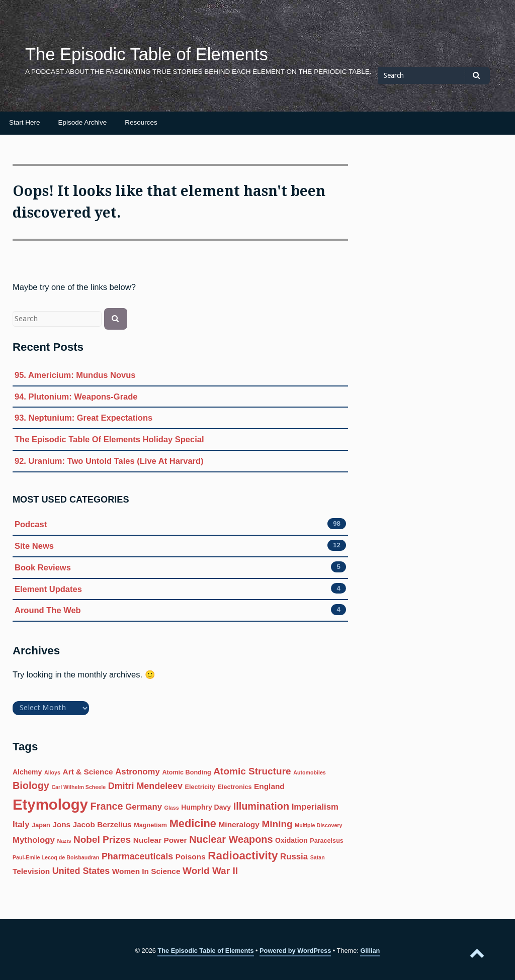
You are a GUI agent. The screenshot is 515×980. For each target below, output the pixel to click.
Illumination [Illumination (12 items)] (261, 806)
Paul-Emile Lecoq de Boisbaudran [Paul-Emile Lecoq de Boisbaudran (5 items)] (56, 857)
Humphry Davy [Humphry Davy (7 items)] (206, 807)
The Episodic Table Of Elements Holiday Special (109, 439)
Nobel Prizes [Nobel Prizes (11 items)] (102, 840)
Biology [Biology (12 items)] (31, 786)
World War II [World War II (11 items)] (210, 871)
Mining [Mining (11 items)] (277, 824)
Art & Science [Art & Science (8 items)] (88, 772)
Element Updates (48, 589)
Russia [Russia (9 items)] (294, 857)
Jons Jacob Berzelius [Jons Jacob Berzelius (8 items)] (92, 824)
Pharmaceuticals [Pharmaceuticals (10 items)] (137, 856)
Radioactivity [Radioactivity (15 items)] (243, 856)
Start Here (25, 122)
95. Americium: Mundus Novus (75, 375)
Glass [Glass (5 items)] (172, 808)
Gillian (370, 951)
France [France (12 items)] (107, 806)
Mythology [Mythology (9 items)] (34, 840)
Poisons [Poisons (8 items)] (191, 857)
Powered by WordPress (295, 951)
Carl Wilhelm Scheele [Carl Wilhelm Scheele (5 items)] (78, 787)
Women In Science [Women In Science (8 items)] (146, 871)
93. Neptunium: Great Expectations (83, 418)
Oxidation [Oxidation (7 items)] (291, 840)
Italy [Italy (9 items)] (21, 824)
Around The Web (48, 610)
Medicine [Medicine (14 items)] (193, 823)
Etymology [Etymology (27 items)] (50, 804)
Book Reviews (43, 568)
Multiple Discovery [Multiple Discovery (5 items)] (318, 825)
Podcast (31, 524)
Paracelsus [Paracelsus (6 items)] (327, 841)
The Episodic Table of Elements (147, 54)
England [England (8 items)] (269, 786)
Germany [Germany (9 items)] (144, 807)
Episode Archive (83, 122)
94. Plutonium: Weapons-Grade (76, 397)
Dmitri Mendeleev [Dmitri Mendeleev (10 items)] (145, 786)
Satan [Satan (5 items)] (318, 857)
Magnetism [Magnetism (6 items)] (150, 825)
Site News (34, 546)
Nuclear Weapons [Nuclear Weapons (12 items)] (231, 839)
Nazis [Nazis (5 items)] (64, 841)
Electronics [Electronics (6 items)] (234, 787)
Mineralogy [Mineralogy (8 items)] (239, 824)
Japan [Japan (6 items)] (41, 825)
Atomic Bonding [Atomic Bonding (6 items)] (186, 772)
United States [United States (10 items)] (81, 871)
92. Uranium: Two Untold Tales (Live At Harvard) (109, 461)
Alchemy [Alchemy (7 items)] (27, 772)
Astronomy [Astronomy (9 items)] (138, 772)
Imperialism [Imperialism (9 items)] (315, 807)
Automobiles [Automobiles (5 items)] (310, 772)
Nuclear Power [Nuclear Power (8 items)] (160, 840)
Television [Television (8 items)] (31, 871)
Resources (141, 122)
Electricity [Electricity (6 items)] (200, 787)
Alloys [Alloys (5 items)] (52, 772)
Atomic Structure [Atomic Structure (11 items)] (252, 771)
